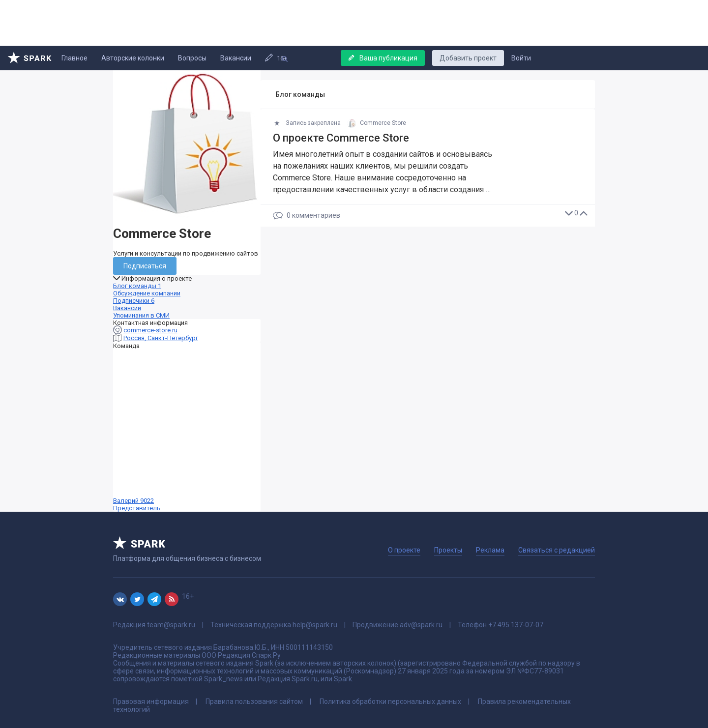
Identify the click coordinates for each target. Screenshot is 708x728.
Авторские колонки (133, 58)
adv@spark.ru (421, 625)
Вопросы (192, 58)
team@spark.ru (171, 625)
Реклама (490, 550)
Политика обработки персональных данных (390, 701)
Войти (521, 58)
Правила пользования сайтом (254, 701)
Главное (74, 58)
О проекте (404, 550)
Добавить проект (468, 58)
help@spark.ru (315, 625)
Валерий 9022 (187, 431)
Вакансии (236, 58)
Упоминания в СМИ (141, 315)
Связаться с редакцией (557, 550)
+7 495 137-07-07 (516, 625)
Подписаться (145, 266)
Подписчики (134, 301)
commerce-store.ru (150, 330)
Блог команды (137, 286)
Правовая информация (151, 701)
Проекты (448, 550)
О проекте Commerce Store (341, 138)
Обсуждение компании (147, 293)
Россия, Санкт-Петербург (161, 338)
